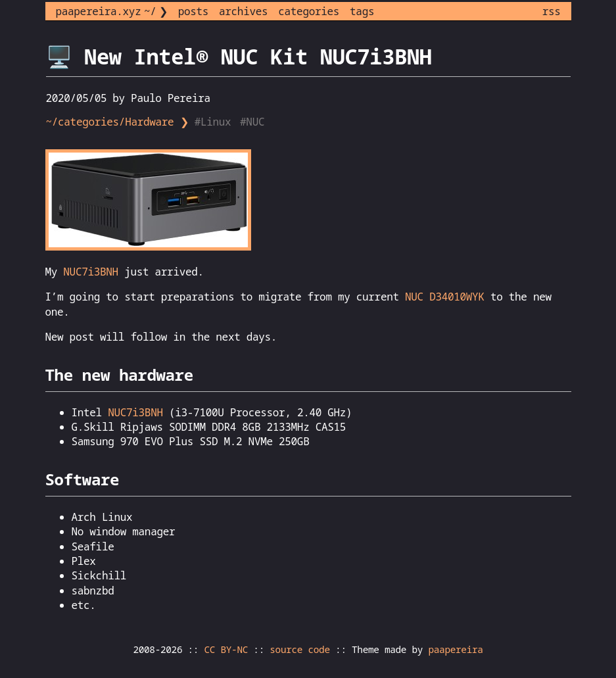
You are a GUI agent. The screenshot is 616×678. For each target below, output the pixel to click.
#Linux (214, 122)
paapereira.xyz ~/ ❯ (112, 11)
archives (243, 11)
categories (309, 11)
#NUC (254, 122)
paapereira (455, 649)
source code (299, 649)
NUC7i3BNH (91, 272)
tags (362, 11)
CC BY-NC (226, 649)
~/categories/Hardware (110, 122)
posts (193, 11)
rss (552, 11)
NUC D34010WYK (445, 297)
